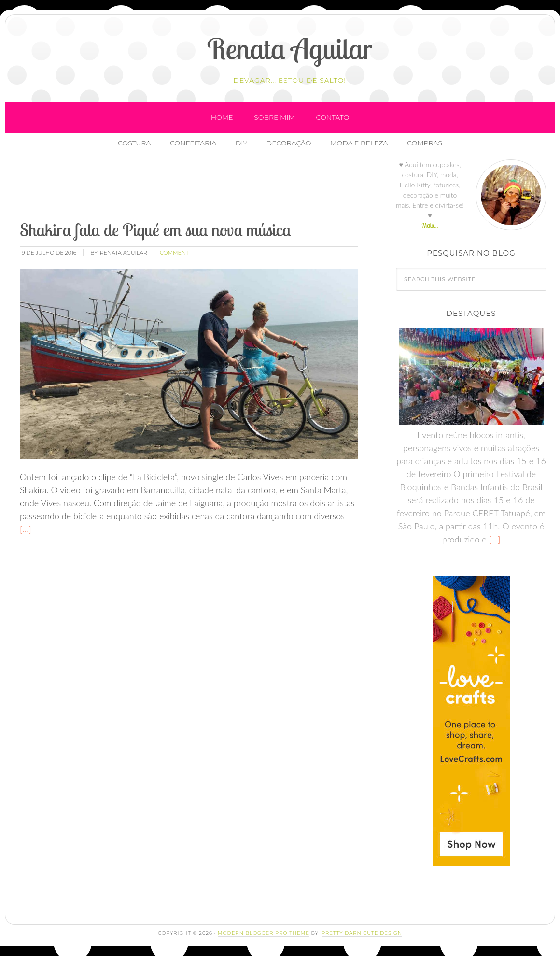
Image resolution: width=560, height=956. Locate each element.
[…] (26, 529)
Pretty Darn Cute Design (362, 933)
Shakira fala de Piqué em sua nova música (155, 230)
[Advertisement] (194, 188)
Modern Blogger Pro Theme (264, 933)
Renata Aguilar (290, 49)
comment (174, 253)
